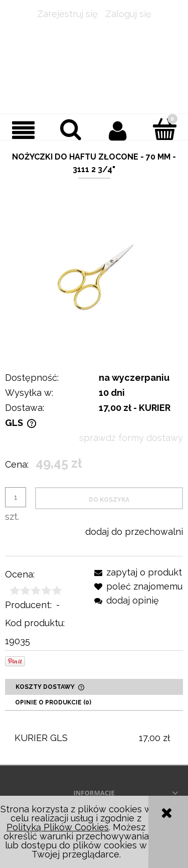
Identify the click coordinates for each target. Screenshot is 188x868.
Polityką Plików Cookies (58, 827)
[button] (24, 130)
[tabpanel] (94, 738)
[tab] (94, 687)
